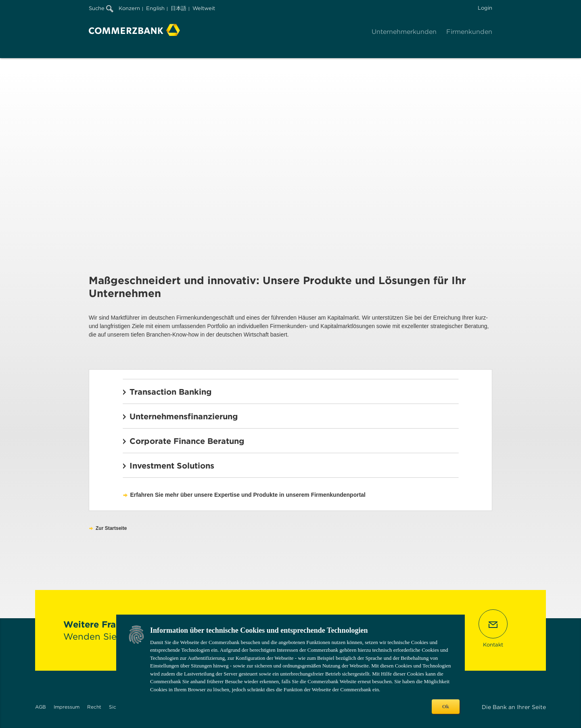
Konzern (129, 8)
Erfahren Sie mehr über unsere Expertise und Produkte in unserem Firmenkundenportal (248, 495)
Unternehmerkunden (404, 32)
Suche (101, 8)
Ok (446, 706)
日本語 (179, 8)
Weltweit (204, 8)
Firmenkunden (469, 32)
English (155, 8)
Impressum (67, 707)
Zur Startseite (111, 528)
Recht (94, 707)
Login (485, 8)
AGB (41, 707)
